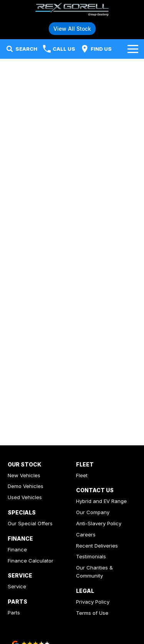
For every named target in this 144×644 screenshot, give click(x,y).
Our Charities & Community (94, 572)
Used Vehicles (25, 497)
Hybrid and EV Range (101, 501)
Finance (17, 549)
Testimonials (91, 556)
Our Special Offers (30, 523)
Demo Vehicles (26, 486)
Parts (14, 612)
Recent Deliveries (97, 546)
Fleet (82, 475)
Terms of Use (92, 613)
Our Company (93, 512)
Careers (86, 534)
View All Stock (72, 29)
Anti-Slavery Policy (99, 523)
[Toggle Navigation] (133, 49)
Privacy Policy (93, 602)
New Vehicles (24, 475)
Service (17, 586)
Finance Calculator (31, 561)
